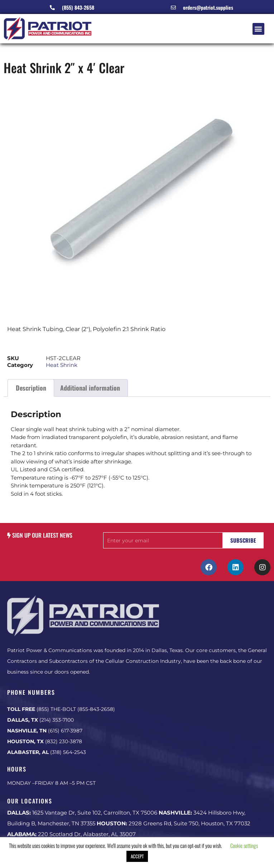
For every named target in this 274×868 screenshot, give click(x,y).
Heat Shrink (62, 365)
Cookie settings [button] (244, 845)
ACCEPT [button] (137, 856)
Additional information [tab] (90, 388)
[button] (258, 29)
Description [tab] (31, 388)
